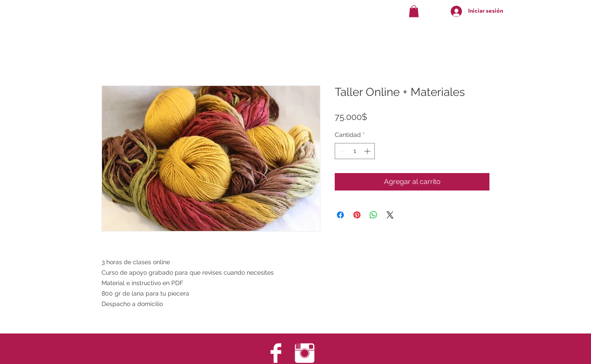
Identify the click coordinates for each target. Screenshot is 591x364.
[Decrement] (341, 151)
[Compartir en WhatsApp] (374, 215)
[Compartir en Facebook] (340, 215)
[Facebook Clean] (276, 353)
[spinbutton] (355, 151)
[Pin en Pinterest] (357, 215)
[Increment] (368, 151)
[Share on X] (390, 215)
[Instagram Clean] (305, 353)
